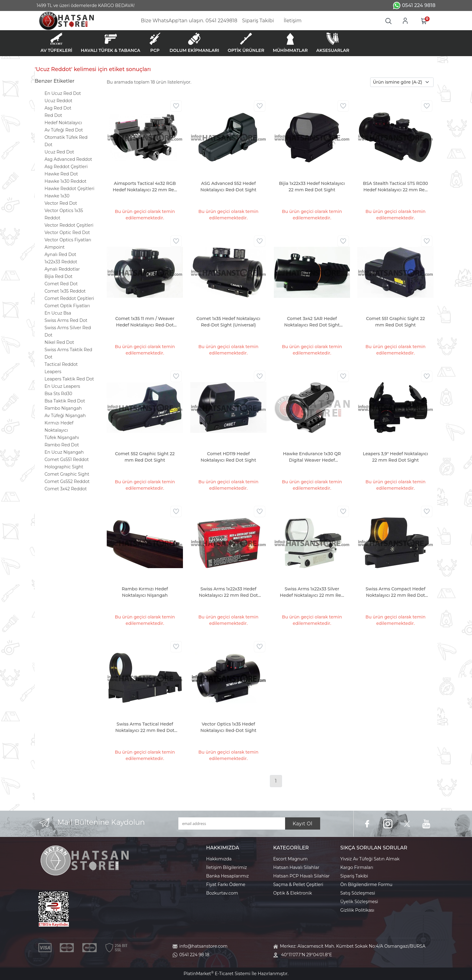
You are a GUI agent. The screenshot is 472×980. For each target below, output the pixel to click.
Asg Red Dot (58, 108)
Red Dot (53, 115)
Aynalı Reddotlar (62, 269)
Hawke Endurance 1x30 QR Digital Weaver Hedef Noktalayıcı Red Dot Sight (312, 457)
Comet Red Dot (61, 284)
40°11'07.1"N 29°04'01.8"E (307, 955)
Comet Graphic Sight (67, 474)
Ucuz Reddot (58, 101)
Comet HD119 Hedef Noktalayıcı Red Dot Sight (228, 457)
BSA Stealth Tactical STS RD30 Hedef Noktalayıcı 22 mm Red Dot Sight (395, 187)
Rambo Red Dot (62, 445)
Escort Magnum (290, 859)
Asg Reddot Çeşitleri (66, 167)
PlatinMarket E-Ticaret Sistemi (217, 974)
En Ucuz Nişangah (64, 452)
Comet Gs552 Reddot (67, 481)
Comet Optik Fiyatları (67, 306)
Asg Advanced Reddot (68, 159)
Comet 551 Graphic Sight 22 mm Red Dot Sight (396, 322)
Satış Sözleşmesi (358, 893)
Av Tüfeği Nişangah (65, 416)
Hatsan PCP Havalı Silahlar (301, 876)
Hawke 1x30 (57, 196)
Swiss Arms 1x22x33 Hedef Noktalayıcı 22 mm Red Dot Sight (228, 592)
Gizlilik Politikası (357, 910)
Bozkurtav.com (222, 893)
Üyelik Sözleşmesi (359, 902)
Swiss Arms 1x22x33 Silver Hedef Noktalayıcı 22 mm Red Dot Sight (312, 592)
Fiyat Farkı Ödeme (226, 885)
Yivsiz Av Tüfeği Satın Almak (370, 859)
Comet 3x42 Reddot (66, 489)
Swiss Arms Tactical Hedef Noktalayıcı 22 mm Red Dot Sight (145, 728)
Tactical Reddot (61, 364)
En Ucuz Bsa (58, 313)
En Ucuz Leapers (62, 386)
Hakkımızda (219, 859)
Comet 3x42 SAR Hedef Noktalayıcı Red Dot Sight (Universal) (312, 322)
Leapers (53, 372)
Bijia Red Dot (59, 276)
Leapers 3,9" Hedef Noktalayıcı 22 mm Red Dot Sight (395, 457)
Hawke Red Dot (61, 174)
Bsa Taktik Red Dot (65, 401)
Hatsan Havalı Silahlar (296, 867)
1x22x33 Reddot (61, 262)
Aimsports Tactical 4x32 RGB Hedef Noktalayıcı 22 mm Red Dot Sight (145, 187)
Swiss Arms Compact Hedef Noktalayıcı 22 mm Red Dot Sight (395, 592)
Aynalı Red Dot (60, 254)
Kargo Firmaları (357, 867)
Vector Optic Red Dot (67, 232)
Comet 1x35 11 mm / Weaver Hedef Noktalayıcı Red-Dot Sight (145, 322)
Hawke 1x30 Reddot (65, 181)
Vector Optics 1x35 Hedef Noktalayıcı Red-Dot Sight (228, 727)
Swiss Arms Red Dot (66, 320)
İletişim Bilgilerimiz (227, 867)
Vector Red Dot (61, 203)
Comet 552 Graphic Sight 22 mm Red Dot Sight (145, 457)
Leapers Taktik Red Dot (69, 379)
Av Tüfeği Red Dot (64, 130)
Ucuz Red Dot (59, 152)
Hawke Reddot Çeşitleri (69, 189)
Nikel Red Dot (59, 342)
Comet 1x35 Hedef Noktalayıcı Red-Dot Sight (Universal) (228, 322)
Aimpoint (55, 247)
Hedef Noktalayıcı (63, 123)
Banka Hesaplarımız (227, 876)
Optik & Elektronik (293, 893)
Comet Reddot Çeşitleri (69, 298)
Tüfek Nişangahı (62, 438)
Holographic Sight (64, 467)
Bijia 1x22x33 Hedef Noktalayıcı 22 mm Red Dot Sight (312, 187)
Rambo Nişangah (63, 408)
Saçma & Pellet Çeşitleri (298, 885)
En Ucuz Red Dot (63, 93)
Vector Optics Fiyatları (68, 240)
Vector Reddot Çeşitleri (69, 225)
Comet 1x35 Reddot (65, 291)
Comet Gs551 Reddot (67, 459)
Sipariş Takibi (354, 876)
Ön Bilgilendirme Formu (366, 885)
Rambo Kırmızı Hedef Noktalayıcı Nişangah (145, 592)
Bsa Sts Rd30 (58, 394)
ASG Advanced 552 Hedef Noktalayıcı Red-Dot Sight (228, 187)
